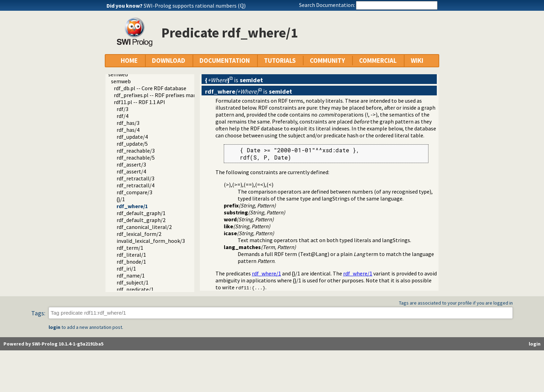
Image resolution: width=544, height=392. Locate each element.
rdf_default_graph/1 (141, 213)
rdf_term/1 (130, 248)
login (54, 327)
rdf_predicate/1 (135, 289)
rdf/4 (122, 116)
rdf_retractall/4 (135, 185)
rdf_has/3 (128, 123)
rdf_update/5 (132, 144)
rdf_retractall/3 (135, 178)
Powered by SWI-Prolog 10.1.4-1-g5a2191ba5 (53, 344)
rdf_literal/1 (131, 255)
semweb (118, 74)
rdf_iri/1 (126, 269)
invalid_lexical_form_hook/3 (151, 241)
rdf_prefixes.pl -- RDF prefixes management (166, 95)
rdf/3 (122, 109)
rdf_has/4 (128, 130)
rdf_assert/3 (131, 164)
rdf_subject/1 (133, 282)
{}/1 (121, 199)
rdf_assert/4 (131, 171)
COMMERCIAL (378, 61)
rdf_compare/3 (134, 192)
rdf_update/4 (132, 137)
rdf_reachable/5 (136, 157)
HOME (129, 61)
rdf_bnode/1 (131, 262)
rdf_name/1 (131, 275)
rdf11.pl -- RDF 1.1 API (139, 102)
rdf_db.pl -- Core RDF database (150, 88)
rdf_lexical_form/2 (139, 234)
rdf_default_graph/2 (141, 220)
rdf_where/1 (132, 206)
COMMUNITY (327, 61)
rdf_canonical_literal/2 (144, 227)
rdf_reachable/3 (136, 151)
